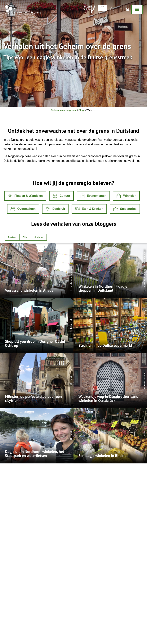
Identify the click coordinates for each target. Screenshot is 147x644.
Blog (81, 110)
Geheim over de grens (63, 110)
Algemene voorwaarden (18, 622)
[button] (25, 196)
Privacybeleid (39, 622)
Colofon (53, 622)
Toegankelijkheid (69, 622)
